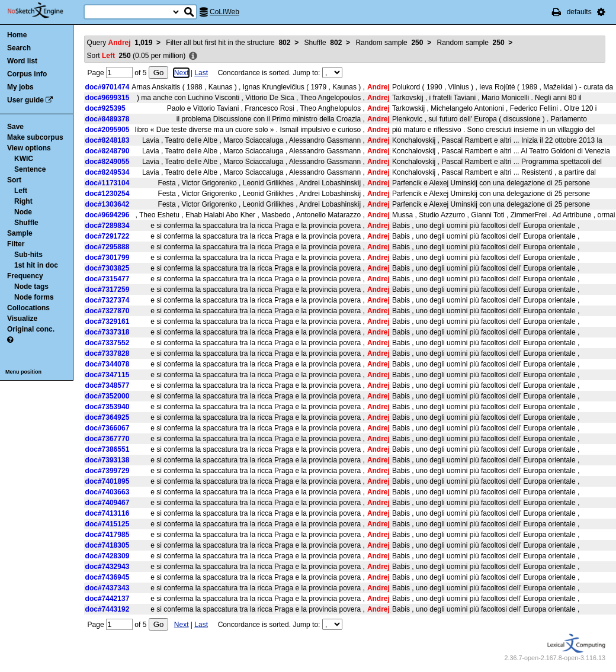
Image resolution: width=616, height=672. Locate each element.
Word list (22, 61)
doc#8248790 (108, 151)
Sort (14, 180)
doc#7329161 (108, 321)
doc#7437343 (108, 588)
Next (182, 73)
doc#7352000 (108, 396)
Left (21, 191)
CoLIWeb (224, 12)
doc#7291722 (108, 236)
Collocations (28, 308)
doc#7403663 (108, 492)
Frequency (25, 276)
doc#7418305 (108, 545)
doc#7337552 (108, 343)
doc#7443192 (108, 609)
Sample (20, 233)
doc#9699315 (108, 98)
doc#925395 (105, 108)
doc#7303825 (108, 268)
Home (17, 35)
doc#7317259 (108, 290)
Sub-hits (28, 255)
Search (19, 48)
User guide (25, 100)
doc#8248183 (108, 140)
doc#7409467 (108, 503)
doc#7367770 (108, 439)
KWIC (24, 159)
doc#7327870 (108, 311)
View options (29, 148)
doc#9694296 (108, 215)
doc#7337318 (108, 332)
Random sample (389, 43)
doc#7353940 (108, 407)
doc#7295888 (108, 247)
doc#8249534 (108, 172)
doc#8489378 (108, 119)
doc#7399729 (108, 471)
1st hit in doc (36, 265)
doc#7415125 (108, 524)
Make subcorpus (35, 137)
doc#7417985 (108, 535)
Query (120, 43)
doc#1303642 (108, 204)
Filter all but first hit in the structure (228, 43)
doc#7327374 (108, 300)
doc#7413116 (108, 513)
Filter (16, 244)
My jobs (20, 87)
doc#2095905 (108, 130)
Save (15, 127)
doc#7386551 (108, 449)
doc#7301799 (108, 258)
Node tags (31, 287)
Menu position (23, 372)
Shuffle (26, 223)
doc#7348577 (108, 385)
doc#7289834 (108, 226)
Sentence (30, 169)
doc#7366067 (108, 428)
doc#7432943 (108, 567)
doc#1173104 (108, 183)
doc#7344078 (108, 364)
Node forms (34, 297)
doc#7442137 (108, 599)
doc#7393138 (108, 460)
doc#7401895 (108, 481)
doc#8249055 (108, 162)
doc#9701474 (108, 87)
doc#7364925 (108, 417)
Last (201, 73)
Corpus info (27, 74)
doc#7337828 (108, 353)
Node (23, 212)
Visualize (22, 319)
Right (23, 201)
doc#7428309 (108, 556)
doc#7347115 (108, 375)
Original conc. (31, 329)
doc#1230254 (108, 194)
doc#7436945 (108, 577)
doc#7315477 (108, 279)
